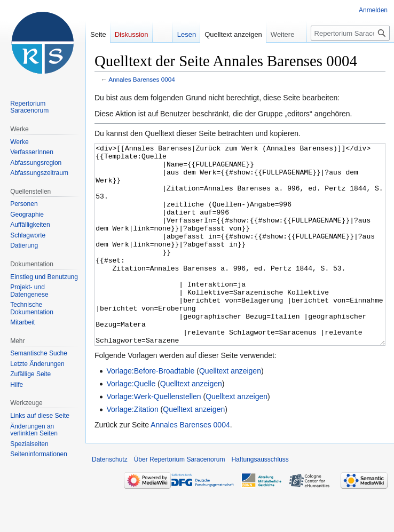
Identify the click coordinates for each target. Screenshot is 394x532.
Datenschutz (110, 499)
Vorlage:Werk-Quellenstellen (153, 436)
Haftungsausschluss (260, 499)
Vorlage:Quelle (131, 424)
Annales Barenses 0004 (142, 79)
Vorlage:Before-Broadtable (150, 411)
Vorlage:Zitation (132, 449)
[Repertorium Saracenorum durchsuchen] (350, 33)
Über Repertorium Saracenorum (180, 499)
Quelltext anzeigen (230, 411)
